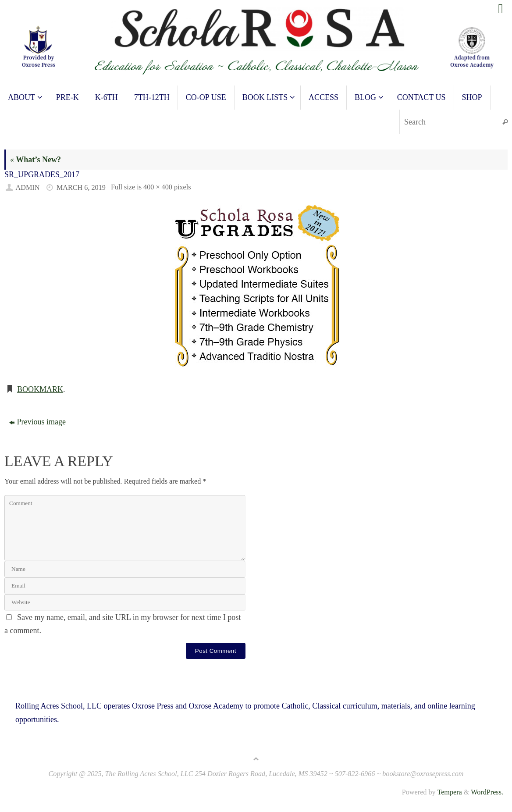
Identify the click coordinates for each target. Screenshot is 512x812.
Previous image (37, 422)
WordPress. (487, 792)
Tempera (449, 792)
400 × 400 (158, 187)
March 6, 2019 (81, 188)
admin (28, 188)
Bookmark (40, 389)
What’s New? (36, 160)
